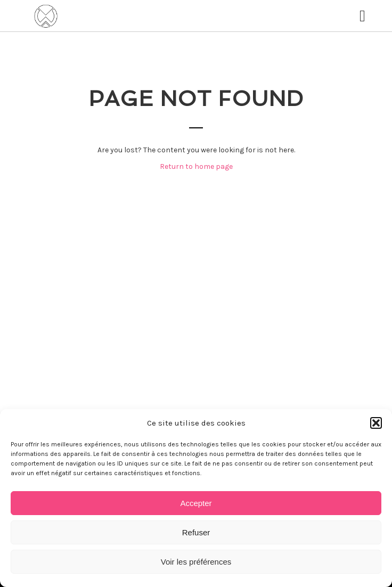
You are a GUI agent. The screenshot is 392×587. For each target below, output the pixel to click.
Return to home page (196, 166)
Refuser (196, 532)
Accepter (196, 503)
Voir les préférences (196, 562)
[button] (376, 423)
